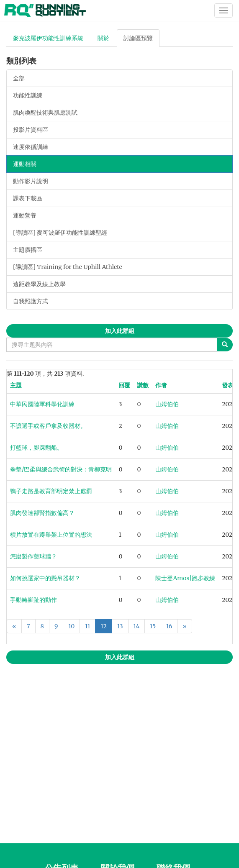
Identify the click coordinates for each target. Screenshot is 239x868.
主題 (16, 385)
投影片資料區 (31, 130)
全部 (19, 78)
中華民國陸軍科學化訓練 (42, 404)
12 (103, 626)
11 (87, 626)
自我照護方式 (31, 301)
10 (71, 626)
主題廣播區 (28, 250)
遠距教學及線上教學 (39, 284)
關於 (103, 38)
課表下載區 (28, 198)
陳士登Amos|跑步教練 (185, 578)
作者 (161, 385)
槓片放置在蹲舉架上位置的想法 (51, 535)
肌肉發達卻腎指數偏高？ (42, 513)
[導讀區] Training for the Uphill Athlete (68, 267)
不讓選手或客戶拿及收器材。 (48, 426)
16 (169, 626)
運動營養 (25, 215)
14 (136, 626)
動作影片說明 (31, 181)
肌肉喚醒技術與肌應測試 (45, 113)
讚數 (143, 385)
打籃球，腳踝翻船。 (36, 448)
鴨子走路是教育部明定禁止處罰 (51, 491)
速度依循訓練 (31, 147)
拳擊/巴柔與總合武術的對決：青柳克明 (61, 469)
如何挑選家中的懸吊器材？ (45, 578)
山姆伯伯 (167, 404)
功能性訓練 (28, 95)
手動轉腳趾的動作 (33, 600)
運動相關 (25, 164)
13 (120, 626)
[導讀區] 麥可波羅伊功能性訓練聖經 (60, 233)
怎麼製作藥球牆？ (33, 556)
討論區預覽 (138, 38)
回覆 (124, 385)
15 (153, 626)
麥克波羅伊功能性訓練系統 (48, 38)
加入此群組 (120, 331)
